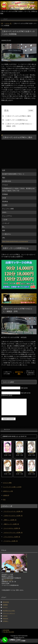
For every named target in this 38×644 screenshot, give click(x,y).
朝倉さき (19, 453)
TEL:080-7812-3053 (9, 632)
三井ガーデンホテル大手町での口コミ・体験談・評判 (20, 125)
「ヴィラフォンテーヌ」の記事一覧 (13, 511)
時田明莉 (32, 472)
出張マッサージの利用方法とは (17, 120)
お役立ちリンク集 (8, 491)
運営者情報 (6, 602)
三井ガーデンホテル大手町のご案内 (18, 116)
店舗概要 (5, 605)
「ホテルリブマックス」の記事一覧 (13, 533)
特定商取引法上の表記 (9, 611)
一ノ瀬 (7, 472)
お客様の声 (6, 495)
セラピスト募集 (7, 483)
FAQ (4, 500)
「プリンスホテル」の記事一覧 (12, 537)
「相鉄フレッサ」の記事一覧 (11, 524)
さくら (7, 453)
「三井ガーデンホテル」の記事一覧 (13, 516)
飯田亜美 (32, 453)
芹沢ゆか (19, 472)
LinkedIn (5, 616)
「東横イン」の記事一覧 (10, 520)
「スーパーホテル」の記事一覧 (12, 528)
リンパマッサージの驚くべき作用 (12, 487)
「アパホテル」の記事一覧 (10, 541)
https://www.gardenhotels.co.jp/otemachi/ (15, 241)
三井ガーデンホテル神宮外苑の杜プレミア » (30, 373)
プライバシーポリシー (9, 613)
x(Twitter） (6, 621)
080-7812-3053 (8, 580)
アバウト (5, 607)
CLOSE (31, 111)
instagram (5, 619)
